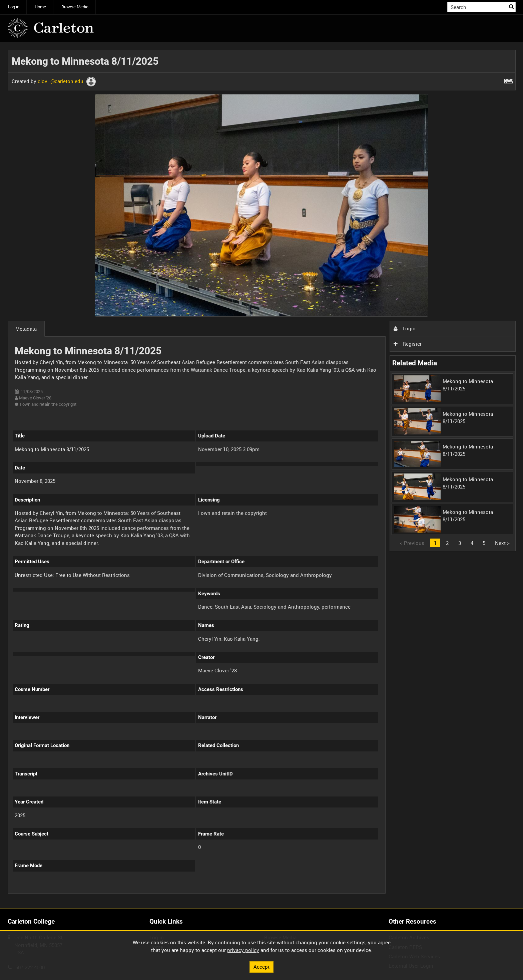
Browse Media (75, 7)
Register (408, 344)
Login (405, 328)
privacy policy (243, 950)
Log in (14, 7)
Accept (261, 967)
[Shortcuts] (509, 80)
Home (40, 7)
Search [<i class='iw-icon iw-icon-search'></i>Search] (512, 7)
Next (502, 543)
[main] (262, 475)
